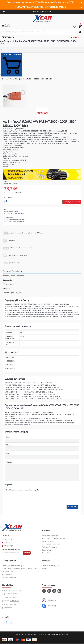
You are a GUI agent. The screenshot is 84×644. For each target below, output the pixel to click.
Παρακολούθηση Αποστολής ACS (14, 566)
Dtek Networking (61, 634)
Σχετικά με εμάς (48, 541)
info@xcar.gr (8, 546)
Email (8, 454)
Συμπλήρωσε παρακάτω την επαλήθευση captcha (22, 490)
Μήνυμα (9, 462)
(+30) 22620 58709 (11, 214)
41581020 (16, 601)
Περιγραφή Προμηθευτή (12, 271)
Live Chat (7, 543)
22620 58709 (8, 539)
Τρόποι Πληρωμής (49, 553)
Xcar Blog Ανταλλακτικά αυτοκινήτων (55, 539)
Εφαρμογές (7, 280)
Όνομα (8, 437)
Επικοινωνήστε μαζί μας (12, 293)
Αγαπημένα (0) (7, 574)
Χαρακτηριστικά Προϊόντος (13, 276)
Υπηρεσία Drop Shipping (51, 536)
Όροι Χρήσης (47, 550)
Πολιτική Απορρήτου (50, 547)
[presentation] (22, 496)
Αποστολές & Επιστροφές (51, 544)
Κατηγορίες (8, 37)
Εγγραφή (27, 553)
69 (11, 601)
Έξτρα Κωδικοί (8, 284)
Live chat (21, 214)
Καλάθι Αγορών (7, 572)
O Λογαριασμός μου (9, 577)
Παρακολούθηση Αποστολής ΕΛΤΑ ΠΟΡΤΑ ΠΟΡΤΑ (20, 569)
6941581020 (49, 601)
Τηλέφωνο (8, 445)
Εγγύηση (6, 289)
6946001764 (15, 604)
